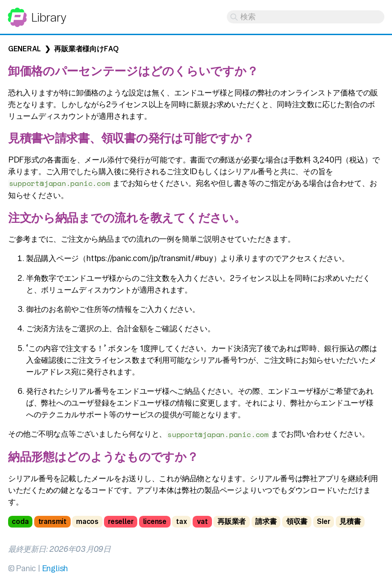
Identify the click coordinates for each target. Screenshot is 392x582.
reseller (121, 521)
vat (202, 521)
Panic (17, 13)
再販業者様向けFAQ (86, 49)
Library (48, 17)
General (25, 49)
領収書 (297, 521)
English (55, 568)
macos (87, 521)
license (155, 521)
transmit (52, 521)
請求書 (266, 521)
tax (181, 521)
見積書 (350, 521)
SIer (323, 521)
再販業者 (232, 521)
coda (20, 521)
